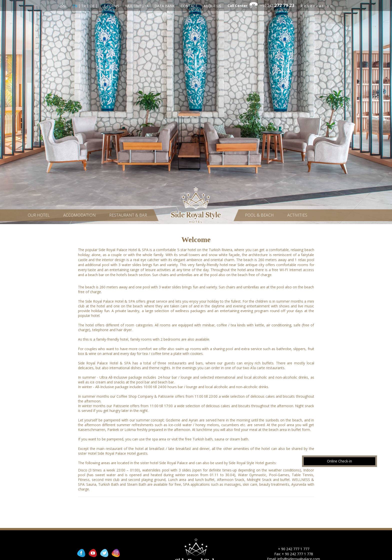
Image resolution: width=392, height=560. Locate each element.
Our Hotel (39, 215)
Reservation (317, 6)
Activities (297, 215)
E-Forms (111, 6)
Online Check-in (339, 461)
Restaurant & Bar (128, 215)
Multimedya (137, 6)
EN (75, 6)
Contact (189, 6)
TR (84, 6)
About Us (212, 6)
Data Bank (165, 6)
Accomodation (79, 215)
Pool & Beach (259, 215)
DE (93, 6)
